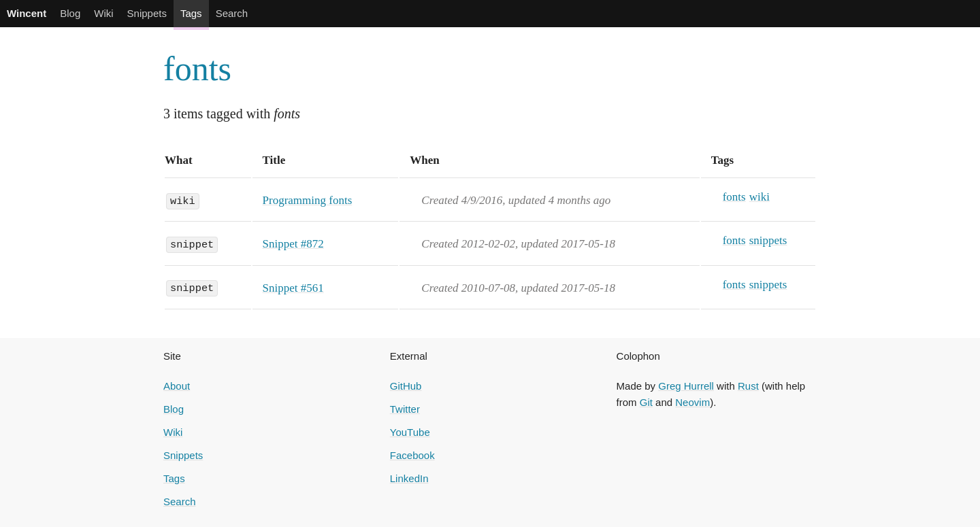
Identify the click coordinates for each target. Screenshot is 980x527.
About (177, 386)
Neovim (692, 402)
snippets (768, 240)
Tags (191, 13)
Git (646, 402)
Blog (70, 13)
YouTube (410, 432)
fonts (197, 69)
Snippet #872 (293, 244)
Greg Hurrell (686, 386)
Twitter (405, 409)
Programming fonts (308, 200)
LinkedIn (409, 478)
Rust (748, 386)
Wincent (27, 13)
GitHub (406, 386)
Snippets (147, 13)
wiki (183, 200)
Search (232, 13)
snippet (192, 243)
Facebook (412, 455)
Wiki (103, 13)
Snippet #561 (293, 288)
